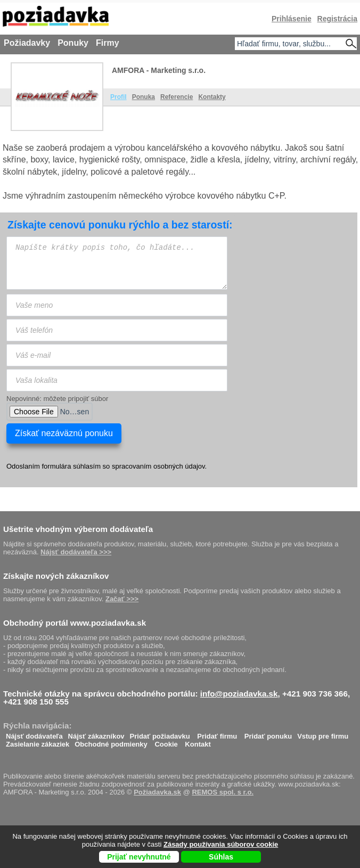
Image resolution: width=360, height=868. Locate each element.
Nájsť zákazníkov (96, 734)
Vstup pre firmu (323, 734)
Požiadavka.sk (157, 792)
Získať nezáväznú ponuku (64, 433)
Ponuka (144, 97)
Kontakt (198, 742)
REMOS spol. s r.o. (223, 792)
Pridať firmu (217, 734)
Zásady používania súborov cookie (221, 844)
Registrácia (337, 19)
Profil (118, 97)
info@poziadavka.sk (239, 694)
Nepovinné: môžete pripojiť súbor (57, 399)
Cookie (166, 742)
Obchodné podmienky (111, 742)
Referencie (177, 97)
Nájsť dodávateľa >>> (76, 552)
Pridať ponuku (268, 734)
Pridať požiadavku (160, 734)
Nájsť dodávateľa (34, 734)
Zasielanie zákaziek (38, 742)
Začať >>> (122, 599)
